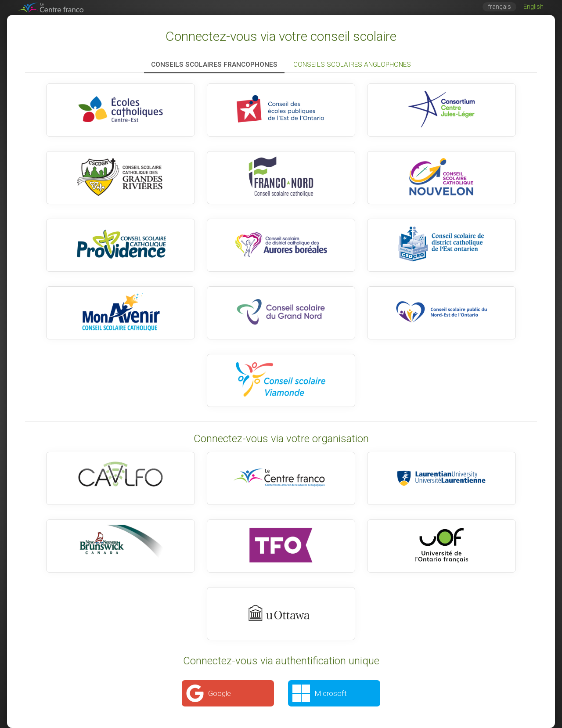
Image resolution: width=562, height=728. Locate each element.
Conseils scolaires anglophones (352, 65)
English (533, 7)
